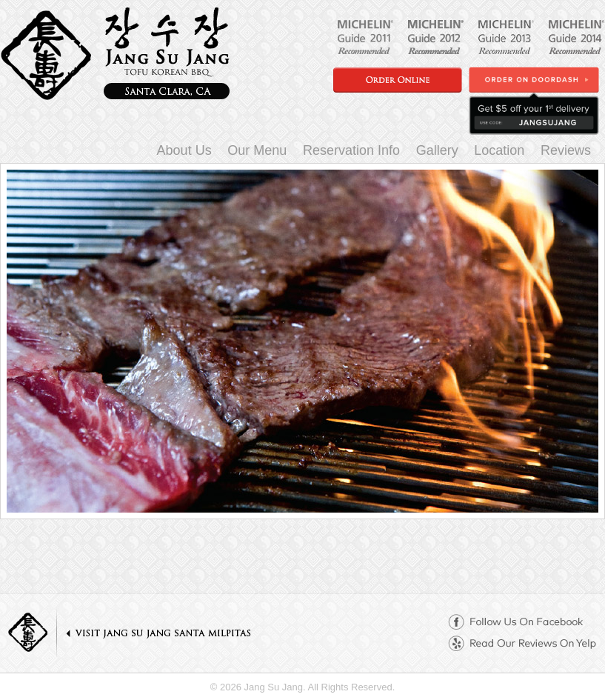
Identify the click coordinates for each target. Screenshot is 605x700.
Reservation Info (351, 150)
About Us (184, 150)
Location (499, 150)
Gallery (437, 150)
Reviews (566, 150)
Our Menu (257, 150)
